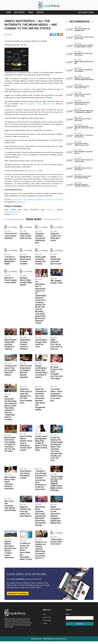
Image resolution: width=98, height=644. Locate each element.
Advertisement (48, 623)
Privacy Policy (48, 620)
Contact (45, 626)
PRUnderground (31, 202)
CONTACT (40, 12)
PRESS (31, 12)
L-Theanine (39, 104)
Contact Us (51, 210)
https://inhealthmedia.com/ (13, 212)
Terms (45, 617)
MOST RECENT (19, 12)
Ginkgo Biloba (51, 104)
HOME (8, 12)
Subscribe (80, 626)
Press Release (15, 214)
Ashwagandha (30, 104)
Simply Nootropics (34, 171)
